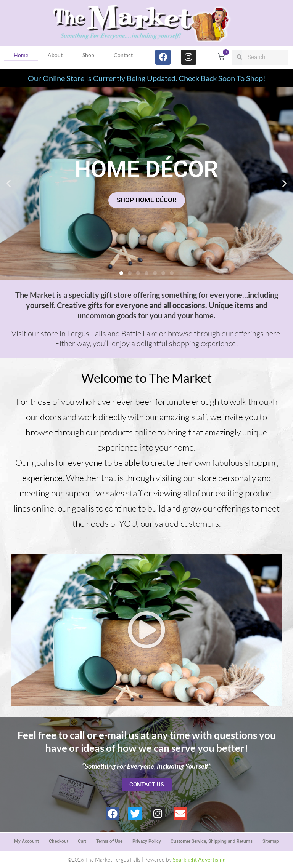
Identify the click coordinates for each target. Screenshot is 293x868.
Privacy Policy (147, 841)
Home (21, 55)
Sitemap (271, 841)
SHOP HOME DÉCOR (147, 200)
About (55, 55)
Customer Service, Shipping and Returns (212, 841)
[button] (9, 183)
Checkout (58, 841)
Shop (88, 55)
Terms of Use (109, 841)
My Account (26, 841)
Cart (82, 841)
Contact (123, 55)
